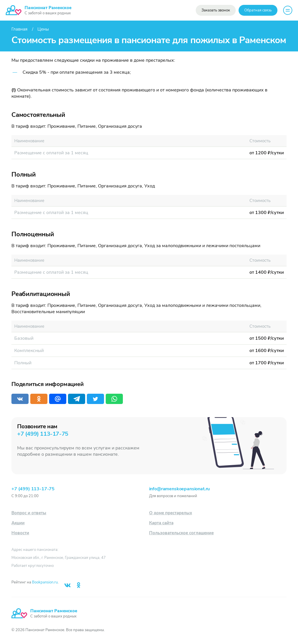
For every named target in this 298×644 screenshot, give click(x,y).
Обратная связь (258, 10)
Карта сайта (161, 523)
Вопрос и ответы (29, 513)
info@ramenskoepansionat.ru (180, 489)
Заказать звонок (216, 10)
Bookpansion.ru (45, 582)
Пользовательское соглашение (181, 533)
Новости (20, 533)
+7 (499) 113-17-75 (43, 434)
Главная (19, 29)
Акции (18, 523)
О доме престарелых (171, 513)
